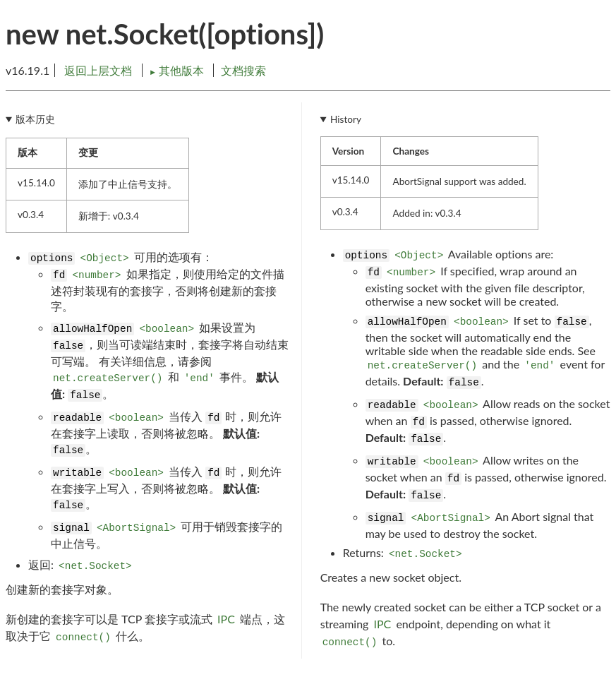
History (346, 119)
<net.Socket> (95, 566)
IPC (226, 619)
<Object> (105, 258)
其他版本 (178, 70)
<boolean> (167, 329)
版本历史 (35, 119)
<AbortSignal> (136, 528)
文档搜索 (243, 70)
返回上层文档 (98, 70)
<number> (96, 275)
